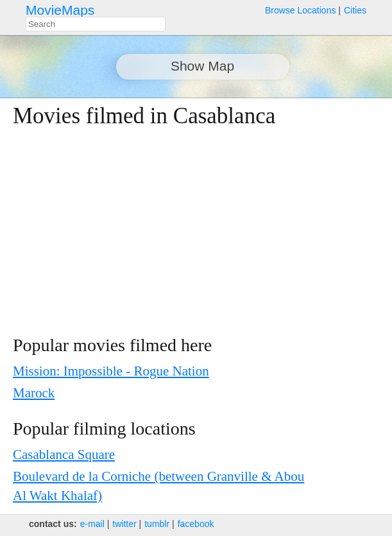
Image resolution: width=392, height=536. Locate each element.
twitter (124, 524)
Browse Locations (301, 10)
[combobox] (96, 24)
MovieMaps (60, 10)
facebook (196, 524)
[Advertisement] (183, 232)
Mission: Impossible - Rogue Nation (111, 371)
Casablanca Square (64, 454)
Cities (355, 10)
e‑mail (92, 524)
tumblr (157, 524)
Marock (34, 393)
